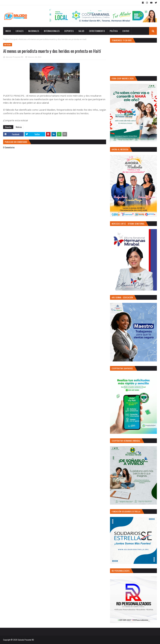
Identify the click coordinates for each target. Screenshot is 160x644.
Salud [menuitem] (81, 31)
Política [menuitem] (114, 31)
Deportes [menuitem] (69, 31)
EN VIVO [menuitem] (126, 31)
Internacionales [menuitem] (52, 31)
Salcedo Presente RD (15, 57)
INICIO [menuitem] (8, 31)
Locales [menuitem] (20, 31)
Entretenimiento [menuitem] (97, 31)
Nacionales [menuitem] (34, 31)
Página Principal (10, 39)
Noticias (23, 39)
